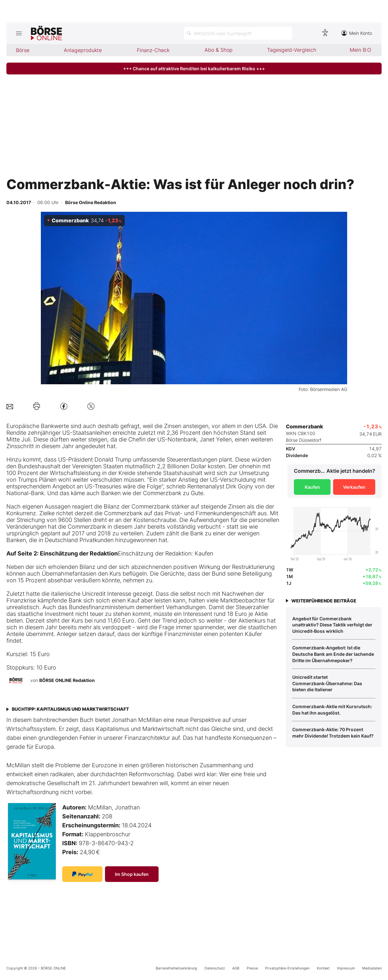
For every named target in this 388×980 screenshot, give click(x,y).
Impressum (346, 968)
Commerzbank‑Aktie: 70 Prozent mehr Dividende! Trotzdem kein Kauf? (333, 733)
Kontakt (323, 968)
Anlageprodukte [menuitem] (83, 50)
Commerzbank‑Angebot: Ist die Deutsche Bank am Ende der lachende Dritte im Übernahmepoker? (333, 654)
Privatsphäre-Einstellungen (287, 968)
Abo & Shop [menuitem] (219, 50)
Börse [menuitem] (23, 50)
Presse (252, 968)
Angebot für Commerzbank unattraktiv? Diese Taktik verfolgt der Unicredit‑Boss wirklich (332, 625)
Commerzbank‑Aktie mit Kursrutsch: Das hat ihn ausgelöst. (332, 710)
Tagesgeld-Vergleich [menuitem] (292, 50)
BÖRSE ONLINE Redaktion (67, 680)
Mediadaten (372, 968)
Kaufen (312, 487)
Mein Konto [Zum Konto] (357, 33)
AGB (236, 968)
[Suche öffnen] (238, 33)
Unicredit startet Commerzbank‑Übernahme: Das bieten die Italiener (327, 683)
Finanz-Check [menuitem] (153, 50)
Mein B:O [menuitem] (360, 50)
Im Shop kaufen (132, 874)
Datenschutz (215, 968)
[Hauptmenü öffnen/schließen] (19, 33)
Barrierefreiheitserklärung (176, 968)
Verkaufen (354, 487)
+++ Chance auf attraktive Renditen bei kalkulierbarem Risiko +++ (194, 69)
